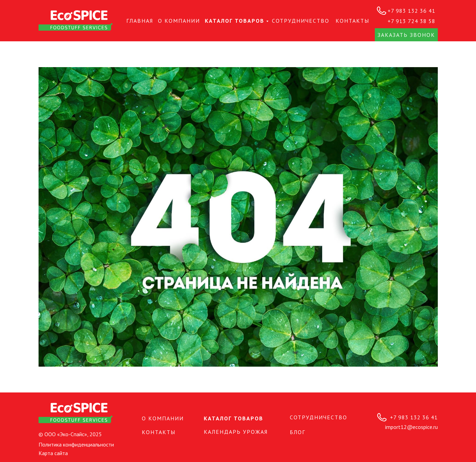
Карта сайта (53, 453)
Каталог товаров (235, 21)
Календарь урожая (236, 432)
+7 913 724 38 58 (411, 21)
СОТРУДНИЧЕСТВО (301, 21)
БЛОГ (298, 432)
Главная (140, 21)
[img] (76, 20)
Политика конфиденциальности (76, 444)
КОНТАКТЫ (352, 21)
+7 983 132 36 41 (411, 11)
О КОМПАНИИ (179, 21)
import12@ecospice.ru (411, 427)
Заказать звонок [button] (406, 35)
